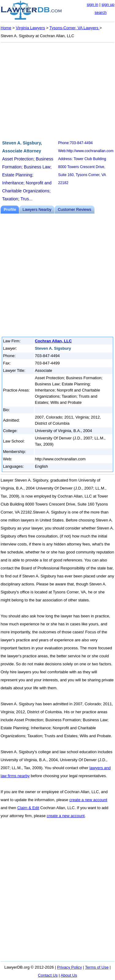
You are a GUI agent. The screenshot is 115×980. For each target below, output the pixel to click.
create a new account (88, 800)
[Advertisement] (57, 90)
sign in (93, 4)
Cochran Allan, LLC (53, 341)
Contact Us (48, 975)
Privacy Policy (69, 967)
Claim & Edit (28, 808)
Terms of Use (97, 967)
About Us (69, 975)
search (100, 12)
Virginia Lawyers (31, 28)
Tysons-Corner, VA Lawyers (74, 28)
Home (6, 28)
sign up (108, 4)
